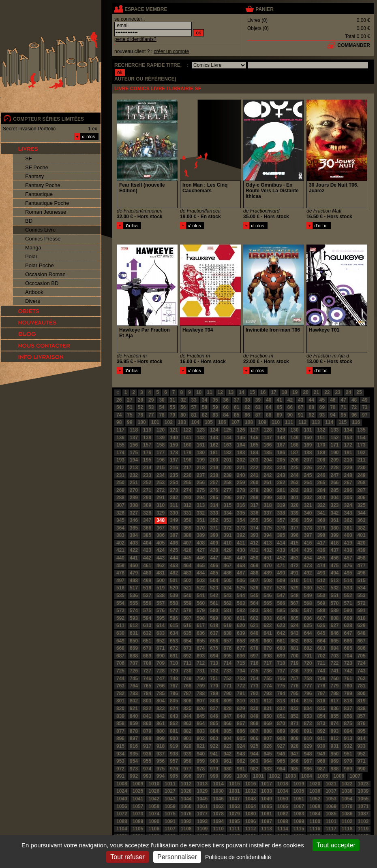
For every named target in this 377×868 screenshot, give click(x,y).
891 (308, 731)
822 (147, 708)
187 (294, 453)
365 (134, 528)
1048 (251, 799)
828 (227, 708)
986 (308, 769)
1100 (315, 821)
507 (254, 581)
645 (321, 633)
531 (321, 588)
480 (147, 573)
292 (174, 498)
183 (241, 453)
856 (348, 716)
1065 (267, 806)
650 (134, 641)
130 (294, 430)
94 (333, 415)
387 (174, 535)
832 (281, 708)
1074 (154, 814)
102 (169, 422)
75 (130, 415)
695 (227, 656)
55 (172, 407)
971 (362, 761)
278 (241, 490)
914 (362, 738)
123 (201, 430)
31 (172, 400)
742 (348, 671)
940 (201, 754)
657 (227, 641)
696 (241, 656)
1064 (251, 806)
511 (308, 581)
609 (348, 618)
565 (268, 603)
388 (187, 535)
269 (120, 490)
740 (321, 671)
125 (227, 430)
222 (254, 468)
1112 (251, 829)
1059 (170, 806)
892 (321, 731)
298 (254, 498)
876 (362, 723)
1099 (299, 821)
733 (227, 671)
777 (308, 686)
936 (147, 754)
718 (281, 663)
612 (134, 625)
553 (362, 596)
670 (147, 648)
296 (227, 498)
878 (134, 731)
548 (294, 596)
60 (226, 407)
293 (187, 498)
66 (290, 407)
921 (201, 746)
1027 (170, 791)
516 (120, 588)
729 (174, 671)
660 (268, 641)
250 (120, 483)
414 (281, 543)
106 (222, 422)
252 (147, 483)
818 (348, 701)
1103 (363, 821)
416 (308, 543)
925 (254, 746)
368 (174, 528)
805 (174, 701)
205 (281, 460)
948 (308, 754)
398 (321, 535)
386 (161, 535)
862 (174, 723)
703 (335, 656)
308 (134, 505)
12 (220, 392)
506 (241, 581)
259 (241, 483)
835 (321, 708)
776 (294, 686)
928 (294, 746)
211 (362, 460)
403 (134, 543)
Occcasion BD (42, 283)
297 (241, 498)
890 (294, 731)
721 (321, 663)
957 (174, 761)
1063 (235, 806)
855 (335, 716)
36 (226, 400)
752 (227, 679)
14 (241, 392)
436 (321, 550)
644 (308, 633)
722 (335, 663)
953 (120, 761)
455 (321, 558)
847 (227, 716)
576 (161, 611)
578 (187, 611)
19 (295, 392)
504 (214, 581)
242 (268, 475)
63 (258, 407)
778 (321, 686)
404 (147, 543)
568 (308, 603)
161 (201, 445)
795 (294, 694)
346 (134, 520)
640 (254, 633)
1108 (186, 829)
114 (329, 422)
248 (348, 475)
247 (335, 475)
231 (120, 475)
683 (321, 648)
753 (241, 679)
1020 (315, 784)
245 (308, 475)
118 (134, 430)
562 (227, 603)
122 (187, 430)
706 (120, 663)
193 (120, 460)
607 (321, 618)
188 (308, 453)
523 (214, 588)
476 (348, 566)
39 (258, 400)
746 (147, 679)
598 (201, 618)
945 (268, 754)
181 (214, 453)
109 (262, 422)
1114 (283, 829)
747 (161, 679)
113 (316, 422)
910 (308, 738)
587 (308, 611)
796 (308, 694)
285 (335, 490)
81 (194, 415)
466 (214, 566)
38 (247, 400)
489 (268, 573)
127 (254, 430)
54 (162, 407)
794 (281, 694)
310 (161, 505)
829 (241, 708)
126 (241, 430)
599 (214, 618)
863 (187, 723)
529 (294, 588)
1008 (122, 784)
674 (201, 648)
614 (161, 625)
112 (302, 422)
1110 (218, 829)
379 (321, 528)
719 (294, 663)
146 (254, 438)
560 (201, 603)
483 (187, 573)
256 (201, 483)
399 (335, 535)
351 (201, 520)
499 (147, 581)
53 (151, 407)
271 (147, 490)
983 (268, 769)
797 (321, 694)
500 (161, 581)
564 (254, 603)
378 (308, 528)
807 (201, 701)
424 (161, 550)
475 (335, 566)
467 (227, 566)
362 (348, 520)
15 (252, 392)
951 (348, 754)
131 (308, 430)
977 (187, 769)
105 (209, 422)
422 (134, 550)
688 (134, 656)
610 (362, 618)
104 (195, 422)
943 (241, 754)
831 (268, 708)
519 (161, 588)
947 (294, 754)
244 (294, 475)
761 (348, 679)
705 (362, 656)
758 (308, 679)
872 (308, 723)
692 (187, 656)
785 (161, 694)
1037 (331, 791)
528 (281, 588)
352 (214, 520)
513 (335, 581)
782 (120, 694)
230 (362, 468)
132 (321, 430)
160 (187, 445)
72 (354, 407)
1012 (186, 784)
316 (241, 505)
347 (147, 520)
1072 (122, 814)
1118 (347, 829)
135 (362, 430)
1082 (283, 814)
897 (134, 738)
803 (147, 701)
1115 (299, 829)
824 (174, 708)
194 (134, 460)
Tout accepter (336, 845)
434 (294, 550)
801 (120, 701)
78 (162, 415)
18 (284, 392)
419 (348, 543)
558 (174, 603)
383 (120, 535)
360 (321, 520)
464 (187, 566)
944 (254, 754)
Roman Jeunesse (46, 212)
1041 (138, 799)
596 (174, 618)
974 (147, 769)
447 (214, 558)
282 (294, 490)
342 (335, 513)
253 (161, 483)
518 (147, 588)
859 (134, 723)
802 (134, 701)
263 (294, 483)
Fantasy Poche (43, 185)
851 (281, 716)
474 (321, 566)
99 (130, 422)
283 (308, 490)
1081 (267, 814)
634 (174, 633)
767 (174, 686)
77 (151, 415)
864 (201, 723)
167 (281, 445)
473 (308, 566)
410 (227, 543)
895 (362, 731)
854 (321, 716)
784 (147, 694)
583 (254, 611)
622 (268, 625)
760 (335, 679)
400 (348, 535)
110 (276, 422)
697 (254, 656)
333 (214, 513)
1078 (218, 814)
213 (134, 468)
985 (294, 769)
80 (183, 415)
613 (147, 625)
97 (365, 415)
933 (362, 746)
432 (268, 550)
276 (214, 490)
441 (134, 558)
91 (301, 415)
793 (268, 694)
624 (294, 625)
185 (268, 453)
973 (134, 769)
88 (269, 415)
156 (134, 445)
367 (161, 528)
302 (308, 498)
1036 (315, 791)
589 (335, 611)
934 (120, 754)
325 (362, 505)
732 (214, 671)
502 (187, 581)
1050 (283, 799)
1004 (307, 776)
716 (254, 663)
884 (214, 731)
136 (120, 438)
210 (348, 460)
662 (294, 641)
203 (254, 460)
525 (241, 588)
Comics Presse (43, 239)
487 (241, 573)
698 (268, 656)
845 (201, 716)
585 (281, 611)
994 (161, 776)
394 (268, 535)
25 (359, 392)
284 (321, 490)
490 (281, 573)
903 (214, 738)
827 (214, 708)
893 (335, 731)
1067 (299, 806)
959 (201, 761)
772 (241, 686)
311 (174, 505)
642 (281, 633)
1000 (242, 776)
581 (227, 611)
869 (268, 723)
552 (348, 596)
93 (322, 415)
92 (311, 415)
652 (161, 641)
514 (348, 581)
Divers (33, 301)
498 (134, 581)
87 (258, 415)
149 (294, 438)
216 (174, 468)
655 (201, 641)
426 (187, 550)
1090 (154, 821)
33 (194, 400)
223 (268, 468)
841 (147, 716)
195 (147, 460)
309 (147, 505)
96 (354, 415)
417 (321, 543)
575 (147, 611)
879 (147, 731)
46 (333, 400)
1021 (331, 784)
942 (227, 754)
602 (254, 618)
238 (214, 475)
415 (294, 543)
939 (187, 754)
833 (294, 708)
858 (120, 723)
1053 (331, 799)
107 (236, 422)
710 (174, 663)
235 (174, 475)
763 (120, 686)
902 (201, 738)
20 (305, 392)
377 (294, 528)
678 (254, 648)
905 (241, 738)
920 (187, 746)
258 (227, 483)
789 (214, 694)
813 (281, 701)
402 (120, 543)
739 (308, 671)
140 (174, 438)
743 (362, 671)
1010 (154, 784)
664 (321, 641)
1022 (347, 784)
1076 (186, 814)
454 (308, 558)
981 (241, 769)
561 (214, 603)
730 (187, 671)
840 (134, 716)
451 (268, 558)
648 (362, 633)
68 (311, 407)
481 (161, 573)
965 (281, 761)
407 (187, 543)
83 (215, 415)
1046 (218, 799)
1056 (122, 806)
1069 (331, 806)
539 (174, 596)
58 (205, 407)
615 (174, 625)
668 (120, 648)
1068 (315, 806)
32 (183, 400)
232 (134, 475)
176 (147, 453)
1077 (202, 814)
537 (147, 596)
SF (29, 158)
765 (147, 686)
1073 (138, 814)
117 (120, 430)
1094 (218, 821)
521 (187, 588)
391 (227, 535)
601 (241, 618)
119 (147, 430)
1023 (363, 784)
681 (294, 648)
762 (362, 679)
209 (335, 460)
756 (281, 679)
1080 (251, 814)
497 (120, 581)
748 (174, 679)
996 (187, 776)
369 (187, 528)
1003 (290, 776)
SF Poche (37, 167)
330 (174, 513)
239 (227, 475)
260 (254, 483)
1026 (154, 791)
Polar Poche (40, 265)
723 (348, 663)
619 (227, 625)
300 (281, 498)
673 (187, 648)
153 (348, 438)
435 (308, 550)
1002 (275, 776)
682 (308, 648)
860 (147, 723)
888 (268, 731)
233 (147, 475)
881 (174, 731)
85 (237, 415)
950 (335, 754)
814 (294, 701)
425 (174, 550)
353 (227, 520)
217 (187, 468)
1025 (138, 791)
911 (321, 738)
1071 (363, 806)
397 (308, 535)
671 (161, 648)
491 (294, 573)
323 (335, 505)
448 (227, 558)
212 (120, 468)
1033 (267, 791)
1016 (251, 784)
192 (362, 453)
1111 (235, 829)
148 (281, 438)
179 (187, 453)
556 (147, 603)
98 (119, 422)
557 (161, 603)
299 (268, 498)
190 (335, 453)
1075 (170, 814)
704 (348, 656)
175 (134, 453)
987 (321, 769)
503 (201, 581)
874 (335, 723)
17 (273, 392)
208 (321, 460)
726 (134, 671)
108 (249, 422)
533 (348, 588)
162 (214, 445)
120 (161, 430)
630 (120, 633)
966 (294, 761)
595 (161, 618)
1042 (154, 799)
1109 (202, 829)
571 (348, 603)
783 (134, 694)
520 (174, 588)
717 (268, 663)
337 (268, 513)
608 (335, 618)
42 (290, 400)
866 (227, 723)
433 (281, 550)
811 (254, 701)
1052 (315, 799)
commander (354, 45)
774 (268, 686)
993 (147, 776)
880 (161, 731)
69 (322, 407)
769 (201, 686)
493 (321, 573)
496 (362, 573)
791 (241, 694)
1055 (363, 799)
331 (187, 513)
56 (183, 407)
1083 (299, 814)
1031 (235, 791)
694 (214, 656)
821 (134, 708)
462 (161, 566)
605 (294, 618)
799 (348, 694)
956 (161, 761)
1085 (331, 814)
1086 (347, 814)
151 (321, 438)
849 (254, 716)
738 (294, 671)
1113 (267, 829)
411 (241, 543)
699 (281, 656)
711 (187, 663)
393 (254, 535)
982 (254, 769)
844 (187, 716)
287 (362, 490)
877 (120, 731)
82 (205, 415)
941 (214, 754)
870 (281, 723)
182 (227, 453)
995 (174, 776)
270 (134, 490)
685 (348, 648)
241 (254, 475)
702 (321, 656)
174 (120, 453)
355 (254, 520)
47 (344, 400)
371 (214, 528)
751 (214, 679)
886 (241, 731)
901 (187, 738)
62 (247, 407)
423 (147, 550)
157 (147, 445)
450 (254, 558)
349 (174, 520)
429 (227, 550)
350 (187, 520)
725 (120, 671)
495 (348, 573)
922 (214, 746)
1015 (235, 784)
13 (231, 392)
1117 (331, 829)
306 (362, 498)
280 (268, 490)
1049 (267, 799)
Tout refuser (127, 857)
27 (130, 400)
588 (321, 611)
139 (161, 438)
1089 (138, 821)
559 (187, 603)
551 (335, 596)
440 (120, 558)
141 (187, 438)
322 (321, 505)
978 (201, 769)
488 (254, 573)
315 (227, 505)
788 (201, 694)
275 (201, 490)
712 (201, 663)
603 (268, 618)
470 (268, 566)
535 (120, 596)
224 (281, 468)
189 (321, 453)
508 (268, 581)
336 (254, 513)
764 (134, 686)
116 (356, 422)
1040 (122, 799)
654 (187, 641)
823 (161, 708)
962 (241, 761)
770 (214, 686)
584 (268, 611)
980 (227, 769)
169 (308, 445)
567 (294, 603)
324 (348, 505)
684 (335, 648)
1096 (251, 821)
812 (268, 701)
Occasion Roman (45, 274)
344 (362, 513)
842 (161, 716)
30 (162, 400)
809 (227, 701)
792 (254, 694)
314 (214, 505)
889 (281, 731)
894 (348, 731)
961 (227, 761)
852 (294, 716)
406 (174, 543)
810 (241, 701)
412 (254, 543)
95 (344, 415)
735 (254, 671)
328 (147, 513)
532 (335, 588)
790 (227, 694)
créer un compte (171, 51)
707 (134, 663)
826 (201, 708)
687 (120, 656)
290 (147, 498)
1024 (122, 791)
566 (281, 603)
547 (281, 596)
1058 (154, 806)
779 (335, 686)
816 (321, 701)
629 (362, 625)
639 (241, 633)
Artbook (34, 292)
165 (254, 445)
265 (321, 483)
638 (227, 633)
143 (214, 438)
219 (214, 468)
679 (268, 648)
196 (161, 460)
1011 (170, 784)
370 (201, 528)
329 (161, 513)
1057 (138, 806)
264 (308, 483)
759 (321, 679)
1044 (186, 799)
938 (174, 754)
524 (227, 588)
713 (214, 663)
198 (187, 460)
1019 (299, 784)
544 (241, 596)
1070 (347, 806)
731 (201, 671)
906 (254, 738)
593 (134, 618)
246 (321, 475)
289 (134, 498)
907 (268, 738)
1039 (363, 791)
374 (254, 528)
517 (134, 588)
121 (174, 430)
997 (201, 776)
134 (348, 430)
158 (161, 445)
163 (227, 445)
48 (354, 400)
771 (227, 686)
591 (362, 611)
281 (281, 490)
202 (241, 460)
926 (268, 746)
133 (335, 430)
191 (348, 453)
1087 (363, 814)
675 (214, 648)
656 (214, 641)
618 (214, 625)
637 (214, 633)
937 (161, 754)
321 (308, 505)
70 (333, 407)
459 (120, 566)
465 (201, 566)
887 (254, 731)
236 (187, 475)
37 (237, 400)
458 (362, 558)
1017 (267, 784)
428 (214, 550)
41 (279, 400)
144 (227, 438)
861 (161, 723)
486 (227, 573)
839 (120, 716)
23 (338, 392)
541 (201, 596)
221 (241, 468)
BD (29, 221)
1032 (251, 791)
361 (335, 520)
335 (241, 513)
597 (187, 618)
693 (201, 656)
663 (308, 641)
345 (120, 520)
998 (214, 776)
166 (268, 445)
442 (147, 558)
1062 (218, 806)
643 (294, 633)
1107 (170, 829)
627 (335, 625)
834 (308, 708)
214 (147, 468)
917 (147, 746)
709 (161, 663)
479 (134, 573)
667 (362, 641)
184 (254, 453)
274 (187, 490)
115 (343, 422)
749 (187, 679)
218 (201, 468)
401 (362, 535)
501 (174, 581)
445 (187, 558)
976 (174, 769)
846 (214, 716)
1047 (235, 799)
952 (362, 754)
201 (227, 460)
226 (308, 468)
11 (209, 392)
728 (161, 671)
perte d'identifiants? (135, 39)
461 (147, 566)
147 (268, 438)
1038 (347, 791)
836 (335, 708)
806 (187, 701)
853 (308, 716)
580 (214, 611)
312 (187, 505)
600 (227, 618)
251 (134, 483)
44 (311, 400)
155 (120, 445)
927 (281, 746)
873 (321, 723)
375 (268, 528)
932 (348, 746)
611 (120, 625)
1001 (258, 776)
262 (281, 483)
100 (142, 422)
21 (316, 392)
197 (174, 460)
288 (120, 498)
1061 (202, 806)
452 (281, 558)
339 (294, 513)
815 (308, 701)
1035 (299, 791)
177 (161, 453)
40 (269, 400)
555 (134, 603)
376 (281, 528)
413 (268, 543)
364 (120, 528)
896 (120, 738)
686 (362, 648)
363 (362, 520)
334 (227, 513)
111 (289, 422)
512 (321, 581)
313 (201, 505)
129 (281, 430)
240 (241, 475)
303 (321, 498)
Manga (33, 248)
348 (161, 520)
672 (174, 648)
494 (335, 573)
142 (201, 438)
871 (294, 723)
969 (335, 761)
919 (174, 746)
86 (247, 415)
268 (362, 483)
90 (290, 415)
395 (281, 535)
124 (214, 430)
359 (308, 520)
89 (279, 415)
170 (321, 445)
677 (241, 648)
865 (214, 723)
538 (161, 596)
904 (227, 738)
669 (134, 648)
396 (294, 535)
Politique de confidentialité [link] (238, 857)
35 (215, 400)
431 (254, 550)
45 (322, 400)
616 (187, 625)
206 (294, 460)
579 (201, 611)
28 (140, 400)
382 (362, 528)
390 (214, 535)
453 (294, 558)
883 (201, 731)
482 (174, 573)
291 (161, 498)
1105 (138, 829)
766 (161, 686)
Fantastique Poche (47, 203)
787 (187, 694)
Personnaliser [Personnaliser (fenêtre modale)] (177, 857)
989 (348, 769)
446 (201, 558)
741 (335, 671)
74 (119, 415)
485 (214, 573)
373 (241, 528)
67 (301, 407)
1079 (235, 814)
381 (348, 528)
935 (134, 754)
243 (281, 475)
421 (120, 550)
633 (161, 633)
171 (335, 445)
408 (201, 543)
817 (335, 701)
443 (161, 558)
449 (241, 558)
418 (335, 543)
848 (241, 716)
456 (335, 558)
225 (294, 468)
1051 (299, 799)
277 (227, 490)
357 (281, 520)
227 (321, 468)
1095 (235, 821)
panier (264, 9)
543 (227, 596)
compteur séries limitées (48, 119)
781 (362, 686)
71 (344, 407)
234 (161, 475)
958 (187, 761)
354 (241, 520)
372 (227, 528)
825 (187, 708)
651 (147, 641)
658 (241, 641)
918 (161, 746)
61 (237, 407)
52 (140, 407)
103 (182, 422)
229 (348, 468)
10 (199, 392)
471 (281, 566)
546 (268, 596)
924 (241, 746)
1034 (283, 791)
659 (254, 641)
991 (120, 776)
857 (362, 716)
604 (281, 618)
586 (294, 611)
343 (348, 513)
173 (362, 445)
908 (281, 738)
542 (214, 596)
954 (134, 761)
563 (241, 603)
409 (214, 543)
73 (365, 407)
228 (335, 468)
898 (147, 738)
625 (308, 625)
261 (268, 483)
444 (174, 558)
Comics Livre (40, 230)
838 (362, 708)
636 (201, 633)
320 (294, 505)
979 (214, 769)
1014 (218, 784)
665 (335, 641)
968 (321, 761)
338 (281, 513)
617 (201, 625)
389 (201, 535)
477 (362, 566)
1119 (363, 829)
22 (327, 392)
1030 (218, 791)
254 (174, 483)
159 (174, 445)
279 (254, 490)
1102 (347, 821)
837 (348, 708)
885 (227, 731)
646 (335, 633)
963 (254, 761)
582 (241, 611)
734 (241, 671)
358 (294, 520)
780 (348, 686)
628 (348, 625)
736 (268, 671)
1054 (347, 799)
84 (226, 415)
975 (161, 769)
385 (147, 535)
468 (241, 566)
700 (294, 656)
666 (348, 641)
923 (227, 746)
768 (187, 686)
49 (365, 400)
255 (187, 483)
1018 (283, 784)
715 (241, 663)
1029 (202, 791)
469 (254, 566)
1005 (323, 776)
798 (335, 694)
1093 (202, 821)
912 (335, 738)
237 (201, 475)
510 (294, 581)
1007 (355, 776)
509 (281, 581)
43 (301, 400)
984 (281, 769)
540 (187, 596)
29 (151, 400)
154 (362, 438)
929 (308, 746)
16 (263, 392)
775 (281, 686)
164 (241, 445)
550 (321, 596)
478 (120, 573)
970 (348, 761)
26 (119, 400)
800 (362, 694)
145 (241, 438)
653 (174, 641)
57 (194, 407)
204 (268, 460)
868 (254, 723)
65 (279, 407)
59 (215, 407)
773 (254, 686)
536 (134, 596)
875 (348, 723)
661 (281, 641)
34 (205, 400)
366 (147, 528)
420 (362, 543)
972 (120, 769)
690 (161, 656)
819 (362, 701)
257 (214, 483)
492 (308, 573)
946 (281, 754)
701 (308, 656)
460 (134, 566)
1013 (202, 784)
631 (134, 633)
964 (268, 761)
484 (201, 573)
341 (321, 513)
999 (227, 776)
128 (268, 430)
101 (155, 422)
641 (268, 633)
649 (120, 641)
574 (134, 611)
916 (134, 746)
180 (201, 453)
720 (308, 663)
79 (172, 415)
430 (241, 550)
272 (161, 490)
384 (134, 535)
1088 (122, 821)
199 (201, 460)
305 (348, 498)
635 (187, 633)
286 (348, 490)
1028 (186, 791)
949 (321, 754)
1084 (315, 814)
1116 (315, 829)
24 (348, 392)
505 (227, 581)
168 (294, 445)
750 (201, 679)
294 (201, 498)
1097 (267, 821)
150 (308, 438)
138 (147, 438)
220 (227, 468)
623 (281, 625)
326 (120, 513)
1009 (138, 784)
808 (214, 701)
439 (362, 550)
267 (348, 483)
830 (254, 708)
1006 (339, 776)
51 (130, 407)
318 (268, 505)
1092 (186, 821)
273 (174, 490)
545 (254, 596)
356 (268, 520)
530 (308, 588)
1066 (283, 806)
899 (161, 738)
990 (362, 769)
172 (348, 445)
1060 (186, 806)
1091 (170, 821)
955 (147, 761)
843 (174, 716)
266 (335, 483)
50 (119, 407)
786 (174, 694)
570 (335, 603)
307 (120, 505)
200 (214, 460)
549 (308, 596)
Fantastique (39, 194)
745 (134, 679)
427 (201, 550)
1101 (331, 821)
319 (281, 505)
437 (335, 550)
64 (269, 407)
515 (362, 581)
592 (120, 618)
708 (147, 663)
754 (254, 679)
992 (134, 776)
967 (308, 761)
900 (174, 738)
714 (227, 663)
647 (348, 633)
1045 (202, 799)
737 (281, 671)
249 (362, 475)
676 (227, 648)
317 (254, 505)
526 (254, 588)
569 (321, 603)
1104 (122, 829)
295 (214, 498)
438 (348, 550)
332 (201, 513)
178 (174, 453)
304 (335, 498)
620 (241, 625)
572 (362, 603)
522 (201, 588)
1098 (283, 821)
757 (294, 679)
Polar (31, 256)
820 (120, 708)
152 (335, 438)
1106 (154, 829)
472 (294, 566)
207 (308, 460)
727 (147, 671)
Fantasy (34, 176)
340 (308, 513)
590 (348, 611)
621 (254, 625)
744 (120, 679)
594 (147, 618)
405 (161, 543)
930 (321, 746)
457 (348, 558)
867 (241, 723)
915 (120, 746)
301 (294, 498)
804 (161, 701)
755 (268, 679)
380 (335, 528)
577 (174, 611)
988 (335, 769)
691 (174, 656)
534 (362, 588)
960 (214, 761)
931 (335, 746)
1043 (170, 799)
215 (161, 468)
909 (294, 738)
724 (362, 663)
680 (281, 648)
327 (134, 513)
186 (281, 453)
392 (241, 535)
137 (134, 438)
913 (348, 738)
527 (268, 588)
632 (147, 633)
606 (308, 618)
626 (321, 625)
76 (140, 415)
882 (187, 731)
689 (147, 656)
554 (120, 603)
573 (120, 611)
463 (174, 566)
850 (268, 716)
